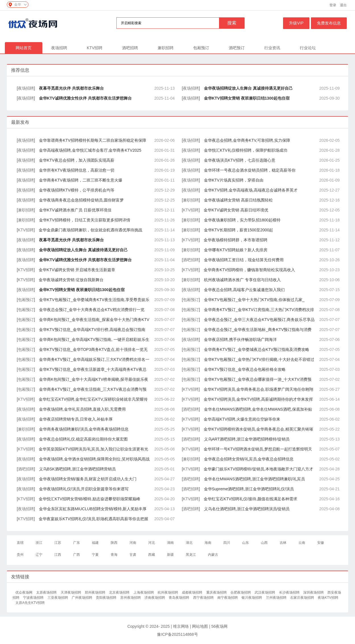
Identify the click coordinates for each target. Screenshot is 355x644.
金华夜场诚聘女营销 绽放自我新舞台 (71, 280)
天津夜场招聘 (71, 592)
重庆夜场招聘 (217, 592)
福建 (95, 543)
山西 (264, 543)
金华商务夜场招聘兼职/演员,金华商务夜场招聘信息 (84, 429)
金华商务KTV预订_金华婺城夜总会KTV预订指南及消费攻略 (257, 349)
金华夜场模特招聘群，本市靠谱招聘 (236, 240)
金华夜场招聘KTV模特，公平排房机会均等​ (77, 190)
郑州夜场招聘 (95, 592)
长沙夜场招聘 (290, 592)
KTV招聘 (95, 48)
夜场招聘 (59, 48)
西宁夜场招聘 (204, 598)
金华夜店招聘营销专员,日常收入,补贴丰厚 (76, 419)
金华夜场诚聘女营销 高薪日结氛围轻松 (238, 200)
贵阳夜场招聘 (107, 598)
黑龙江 (191, 555)
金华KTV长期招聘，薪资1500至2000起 (239, 230)
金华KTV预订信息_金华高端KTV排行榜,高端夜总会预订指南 (92, 330)
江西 (58, 555)
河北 (152, 543)
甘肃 (133, 555)
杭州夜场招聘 (168, 592)
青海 (114, 555)
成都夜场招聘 (192, 592)
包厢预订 (201, 48)
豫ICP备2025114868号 (177, 634)
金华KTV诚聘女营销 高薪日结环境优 (236, 210)
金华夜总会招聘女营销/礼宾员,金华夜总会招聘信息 (249, 459)
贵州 (20, 555)
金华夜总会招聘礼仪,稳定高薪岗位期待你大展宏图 (83, 439)
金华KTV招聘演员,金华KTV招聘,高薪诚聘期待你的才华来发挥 (258, 399)
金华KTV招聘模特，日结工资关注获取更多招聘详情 (85, 220)
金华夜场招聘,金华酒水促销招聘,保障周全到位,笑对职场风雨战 (94, 459)
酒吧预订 (237, 48)
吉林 (283, 543)
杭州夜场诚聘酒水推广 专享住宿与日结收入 (242, 280)
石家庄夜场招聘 (303, 598)
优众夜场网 (24, 592)
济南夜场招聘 (155, 598)
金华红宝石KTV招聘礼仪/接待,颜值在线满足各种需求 (250, 499)
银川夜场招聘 (252, 598)
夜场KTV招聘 (328, 598)
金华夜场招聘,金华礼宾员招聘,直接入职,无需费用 (82, 409)
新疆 (170, 555)
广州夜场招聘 (82, 598)
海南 (208, 543)
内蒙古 (213, 555)
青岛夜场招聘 (179, 598)
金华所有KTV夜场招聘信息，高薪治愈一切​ (77, 170)
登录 (333, 5)
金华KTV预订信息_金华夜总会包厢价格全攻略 (245, 369)
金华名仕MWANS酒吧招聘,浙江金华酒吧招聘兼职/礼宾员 (254, 479)
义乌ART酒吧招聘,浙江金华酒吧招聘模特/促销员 (247, 439)
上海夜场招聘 (144, 592)
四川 (227, 543)
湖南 (170, 543)
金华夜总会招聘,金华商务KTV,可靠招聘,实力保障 (247, 140)
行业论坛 (308, 48)
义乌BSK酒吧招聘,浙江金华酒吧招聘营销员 (77, 469)
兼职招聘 (166, 48)
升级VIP (296, 23)
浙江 (39, 543)
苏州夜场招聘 (131, 598)
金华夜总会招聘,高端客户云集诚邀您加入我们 (244, 290)
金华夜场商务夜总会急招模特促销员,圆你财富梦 (81, 200)
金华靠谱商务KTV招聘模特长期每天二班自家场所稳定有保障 (93, 140)
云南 (302, 543)
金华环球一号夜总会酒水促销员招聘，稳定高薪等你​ (250, 170)
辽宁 (39, 555)
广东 (77, 543)
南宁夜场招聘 (228, 598)
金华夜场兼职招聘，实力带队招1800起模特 (242, 220)
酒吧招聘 (130, 48)
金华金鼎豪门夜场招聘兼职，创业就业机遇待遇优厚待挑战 (90, 230)
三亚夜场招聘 (58, 598)
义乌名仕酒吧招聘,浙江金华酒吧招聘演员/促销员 (247, 509)
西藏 (152, 555)
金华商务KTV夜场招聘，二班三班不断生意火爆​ (81, 180)
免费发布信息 (329, 23)
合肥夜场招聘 (241, 592)
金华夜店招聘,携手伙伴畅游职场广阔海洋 (240, 340)
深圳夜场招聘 (314, 592)
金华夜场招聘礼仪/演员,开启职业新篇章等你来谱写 (84, 489)
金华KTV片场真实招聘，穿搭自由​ (234, 180)
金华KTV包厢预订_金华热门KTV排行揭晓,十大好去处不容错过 (259, 359)
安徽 (321, 543)
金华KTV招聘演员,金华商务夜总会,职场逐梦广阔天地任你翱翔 (258, 389)
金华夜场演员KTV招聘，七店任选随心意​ (240, 160)
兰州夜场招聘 (277, 598)
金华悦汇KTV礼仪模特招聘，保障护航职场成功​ (246, 150)
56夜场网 (220, 626)
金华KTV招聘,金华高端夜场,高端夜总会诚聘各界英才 (251, 190)
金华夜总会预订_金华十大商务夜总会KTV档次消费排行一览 (92, 310)
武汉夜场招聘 (265, 592)
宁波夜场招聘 (34, 598)
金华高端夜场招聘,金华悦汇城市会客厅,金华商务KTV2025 (90, 150)
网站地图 (200, 626)
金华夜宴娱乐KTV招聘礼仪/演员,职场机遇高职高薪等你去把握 (93, 519)
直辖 (20, 543)
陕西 (114, 543)
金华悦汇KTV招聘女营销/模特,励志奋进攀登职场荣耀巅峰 (89, 499)
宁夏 (95, 555)
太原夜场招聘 (47, 592)
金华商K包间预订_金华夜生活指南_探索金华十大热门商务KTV (94, 320)
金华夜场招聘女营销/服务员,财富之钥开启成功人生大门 (88, 479)
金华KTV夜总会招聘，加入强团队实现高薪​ (77, 160)
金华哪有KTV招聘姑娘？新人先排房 (236, 250)
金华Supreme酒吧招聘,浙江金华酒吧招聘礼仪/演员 (249, 489)
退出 (343, 5)
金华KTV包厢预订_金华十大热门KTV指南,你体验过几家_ (254, 300)
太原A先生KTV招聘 (30, 603)
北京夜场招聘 (120, 592)
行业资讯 (272, 48)
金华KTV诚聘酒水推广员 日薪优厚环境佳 (75, 210)
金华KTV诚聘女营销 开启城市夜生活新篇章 (77, 270)
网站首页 (24, 48)
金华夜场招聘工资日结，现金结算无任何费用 (244, 260)
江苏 (58, 543)
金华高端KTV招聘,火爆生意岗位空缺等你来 (242, 419)
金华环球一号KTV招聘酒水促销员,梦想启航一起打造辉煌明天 (258, 449)
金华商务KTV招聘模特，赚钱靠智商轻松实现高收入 (249, 270)
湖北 (189, 543)
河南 (133, 543)
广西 (77, 555)
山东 (245, 543)
